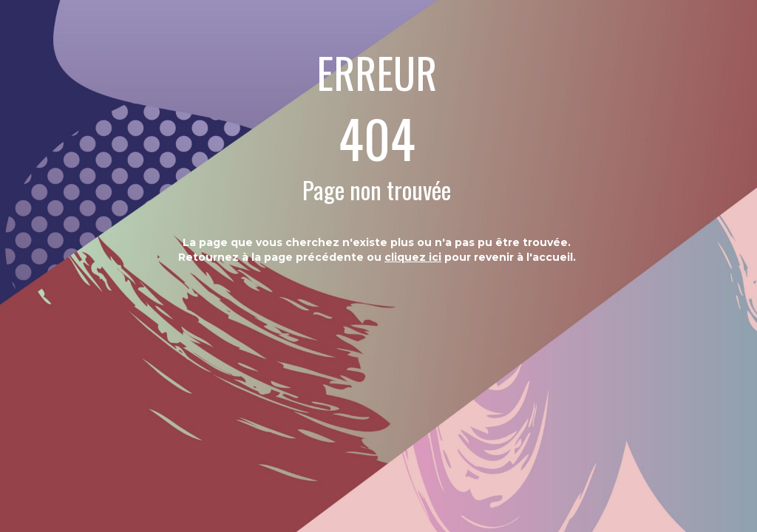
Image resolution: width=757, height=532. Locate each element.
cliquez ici (413, 257)
